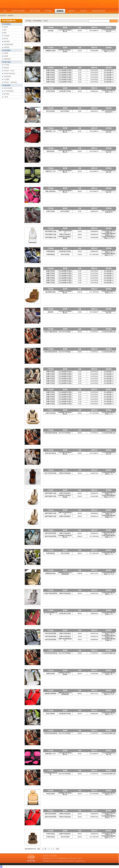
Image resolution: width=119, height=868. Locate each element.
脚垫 (5, 33)
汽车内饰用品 (6, 24)
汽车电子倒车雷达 (9, 74)
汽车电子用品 (6, 62)
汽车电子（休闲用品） (11, 82)
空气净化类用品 (9, 91)
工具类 (6, 97)
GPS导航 (6, 65)
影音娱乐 (6, 68)
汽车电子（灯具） (9, 71)
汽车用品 (28, 21)
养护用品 (6, 94)
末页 (57, 849)
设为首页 (46, 856)
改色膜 (6, 56)
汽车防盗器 (7, 76)
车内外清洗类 (8, 88)
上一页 (44, 849)
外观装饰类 (7, 59)
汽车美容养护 (6, 85)
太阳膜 (6, 53)
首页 (39, 849)
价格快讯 (11, 16)
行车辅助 (6, 79)
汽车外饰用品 (6, 50)
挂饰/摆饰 (7, 42)
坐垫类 (6, 27)
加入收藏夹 (54, 856)
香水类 (6, 39)
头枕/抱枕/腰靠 (8, 44)
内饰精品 (6, 47)
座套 (5, 30)
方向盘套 (6, 36)
